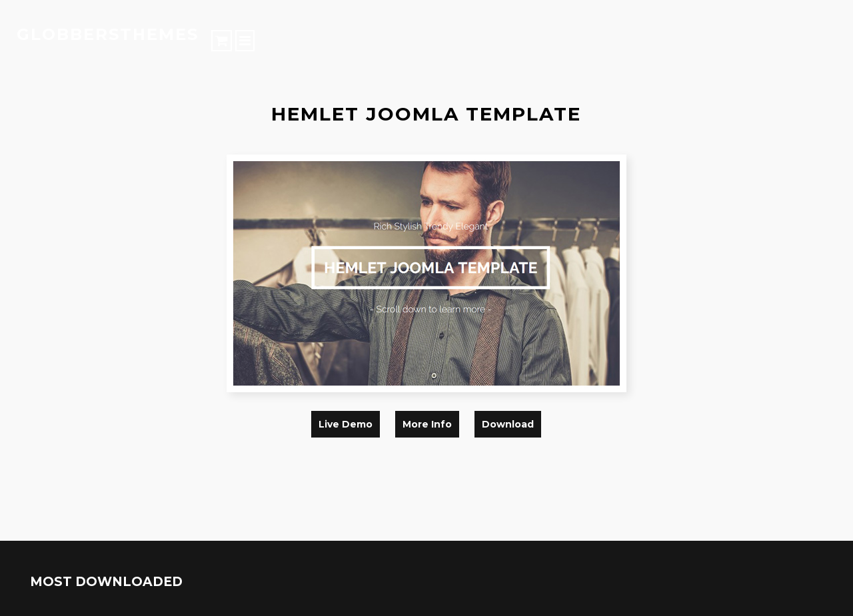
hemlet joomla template (426, 114)
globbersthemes (108, 34)
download (508, 424)
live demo (346, 424)
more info (427, 424)
